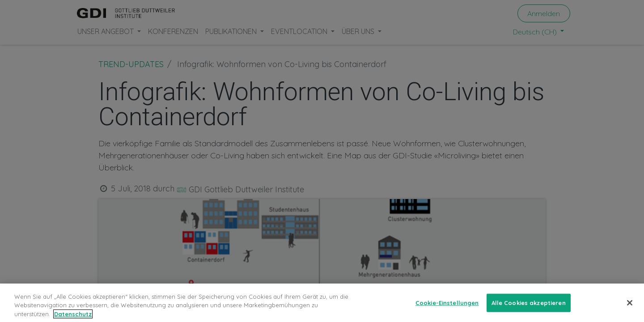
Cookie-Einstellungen (447, 309)
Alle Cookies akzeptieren (529, 309)
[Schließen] (630, 309)
